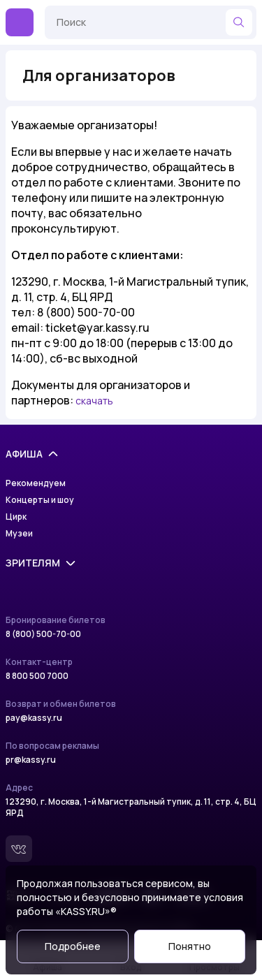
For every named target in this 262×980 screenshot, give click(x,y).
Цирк (16, 517)
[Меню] (20, 22)
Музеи (19, 534)
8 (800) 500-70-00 (43, 634)
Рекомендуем (36, 483)
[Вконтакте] (19, 849)
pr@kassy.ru (31, 760)
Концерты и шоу (40, 500)
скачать (94, 401)
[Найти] (239, 22)
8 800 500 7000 (37, 676)
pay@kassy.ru (34, 718)
